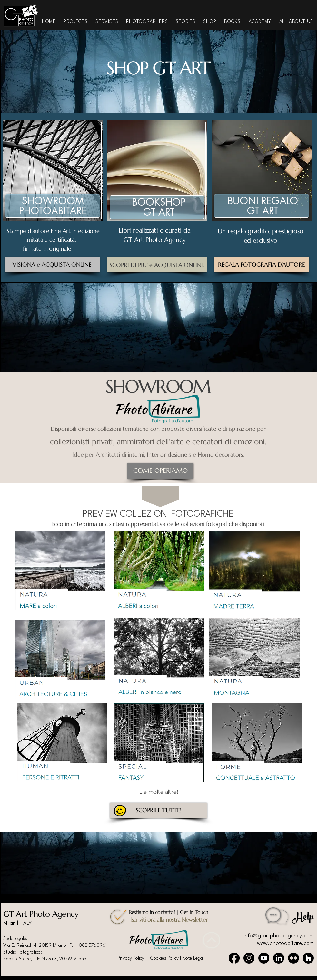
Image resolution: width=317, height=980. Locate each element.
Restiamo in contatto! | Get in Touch (169, 912)
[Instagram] (249, 958)
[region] (61, 180)
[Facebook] (234, 958)
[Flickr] (293, 958)
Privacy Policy (131, 959)
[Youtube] (264, 958)
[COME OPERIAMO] (160, 471)
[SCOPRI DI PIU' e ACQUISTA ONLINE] (157, 265)
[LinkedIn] (279, 958)
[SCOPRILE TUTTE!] (158, 810)
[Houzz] (308, 958)
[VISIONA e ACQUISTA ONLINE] (52, 265)
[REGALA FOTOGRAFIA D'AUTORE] (262, 265)
